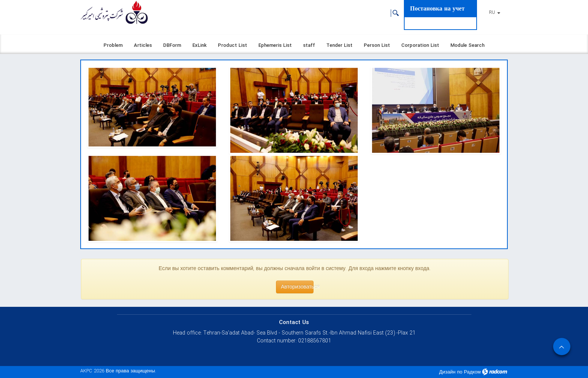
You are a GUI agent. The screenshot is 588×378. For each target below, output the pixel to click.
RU (495, 13)
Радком (472, 372)
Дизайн (447, 372)
